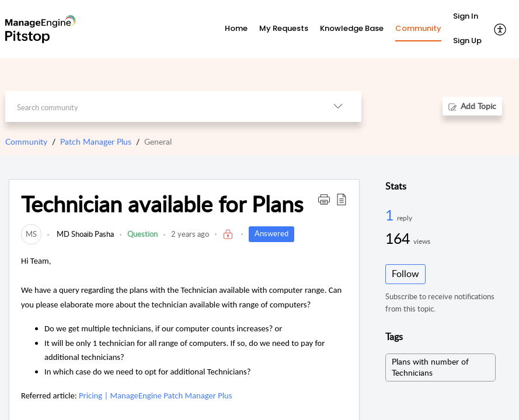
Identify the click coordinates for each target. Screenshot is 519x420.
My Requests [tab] (284, 28)
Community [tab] (418, 28)
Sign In (466, 16)
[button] (501, 29)
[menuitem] (467, 17)
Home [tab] (236, 28)
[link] (31, 234)
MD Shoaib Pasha (84, 234)
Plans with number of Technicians (430, 367)
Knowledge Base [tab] (352, 28)
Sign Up (467, 41)
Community (26, 141)
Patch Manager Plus (96, 141)
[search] (160, 106)
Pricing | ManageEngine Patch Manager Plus (156, 395)
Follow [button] (405, 274)
